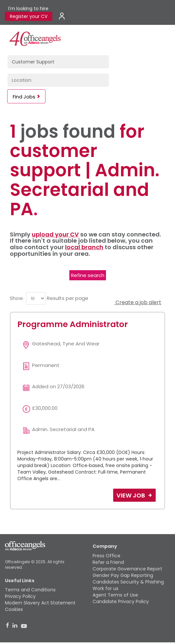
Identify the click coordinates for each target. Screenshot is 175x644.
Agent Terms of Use (115, 595)
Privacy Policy (20, 596)
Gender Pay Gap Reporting (123, 575)
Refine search (88, 275)
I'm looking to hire (28, 9)
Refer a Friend (108, 562)
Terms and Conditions (30, 590)
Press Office (106, 556)
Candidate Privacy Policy (121, 601)
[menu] (36, 298)
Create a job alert (138, 302)
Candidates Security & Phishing (128, 582)
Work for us (105, 588)
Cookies (14, 609)
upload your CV (55, 234)
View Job (131, 495)
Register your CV (29, 16)
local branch (84, 247)
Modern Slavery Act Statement (40, 603)
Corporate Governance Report (127, 569)
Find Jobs (24, 97)
